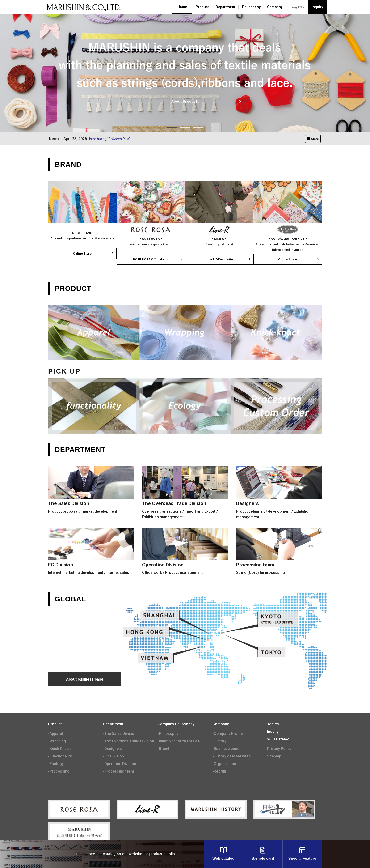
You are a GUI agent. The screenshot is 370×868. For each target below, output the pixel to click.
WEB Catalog (278, 740)
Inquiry (317, 7)
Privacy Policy (279, 749)
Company (275, 7)
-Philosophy (168, 734)
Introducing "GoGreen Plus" (111, 139)
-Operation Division (120, 764)
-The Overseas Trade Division (128, 742)
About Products (206, 101)
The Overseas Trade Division (185, 494)
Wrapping (185, 333)
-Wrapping (57, 742)
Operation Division (185, 552)
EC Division (91, 552)
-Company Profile (227, 734)
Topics (273, 725)
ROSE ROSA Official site (158, 260)
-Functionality (60, 757)
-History (219, 742)
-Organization (224, 764)
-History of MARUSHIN (232, 757)
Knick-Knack (276, 333)
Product (202, 7)
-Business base (226, 749)
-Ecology (56, 764)
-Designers (113, 749)
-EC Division (113, 757)
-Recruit (219, 772)
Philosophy (251, 7)
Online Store (94, 254)
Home (182, 7)
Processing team (279, 552)
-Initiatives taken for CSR (179, 742)
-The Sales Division (120, 734)
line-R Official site (228, 260)
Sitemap (274, 757)
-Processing (59, 772)
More (313, 139)
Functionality (94, 406)
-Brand (163, 749)
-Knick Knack (59, 749)
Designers (279, 494)
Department (225, 7)
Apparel (94, 333)
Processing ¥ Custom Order (276, 406)
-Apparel (55, 734)
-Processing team (118, 772)
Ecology (185, 406)
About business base (85, 680)
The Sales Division (91, 494)
